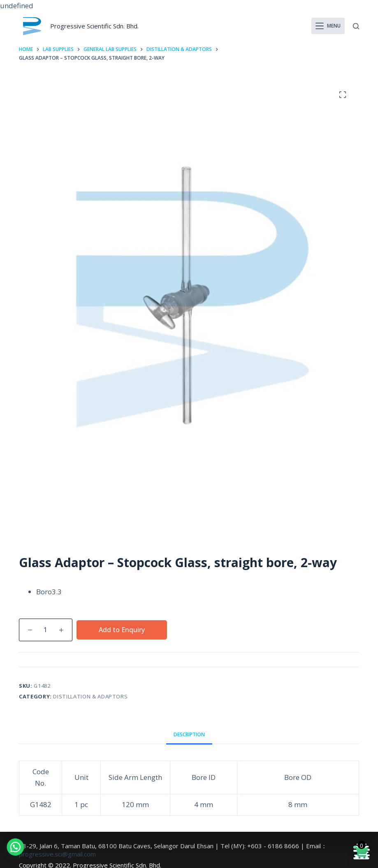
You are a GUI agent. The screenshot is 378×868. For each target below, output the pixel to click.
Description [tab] (189, 734)
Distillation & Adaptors (90, 696)
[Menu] (328, 26)
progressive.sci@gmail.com (57, 854)
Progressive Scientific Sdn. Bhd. (94, 26)
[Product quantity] (46, 630)
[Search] (356, 26)
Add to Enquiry (122, 630)
